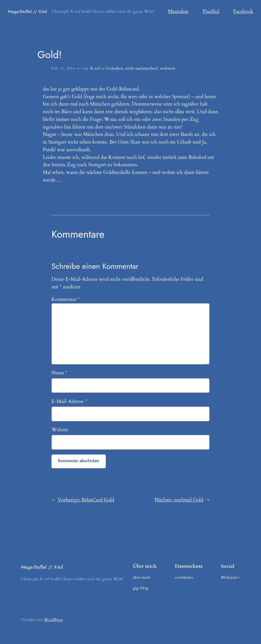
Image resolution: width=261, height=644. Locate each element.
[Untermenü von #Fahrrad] (239, 577)
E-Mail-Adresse (69, 401)
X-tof (95, 68)
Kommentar (66, 299)
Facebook (243, 11)
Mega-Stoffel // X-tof (27, 11)
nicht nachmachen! (142, 68)
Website (60, 430)
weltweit (168, 68)
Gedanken (114, 68)
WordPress (53, 620)
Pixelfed (211, 11)
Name (59, 373)
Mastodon (178, 11)
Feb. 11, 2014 (63, 68)
